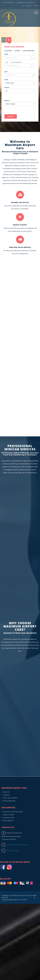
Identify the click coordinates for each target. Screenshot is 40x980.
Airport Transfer (9, 815)
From (6, 54)
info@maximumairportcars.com (25, 3)
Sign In (36, 6)
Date (6, 72)
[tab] (4, 40)
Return (17, 51)
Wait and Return (28, 51)
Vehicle (7, 101)
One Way (8, 51)
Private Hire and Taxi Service (13, 812)
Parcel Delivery (8, 821)
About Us (6, 792)
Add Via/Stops (17, 62)
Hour (6, 80)
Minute (7, 88)
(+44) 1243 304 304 (7, 3)
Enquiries (6, 795)
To (7, 62)
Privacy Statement (9, 801)
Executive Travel (9, 818)
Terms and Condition (10, 798)
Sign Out (28, 6)
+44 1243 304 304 (13, 851)
